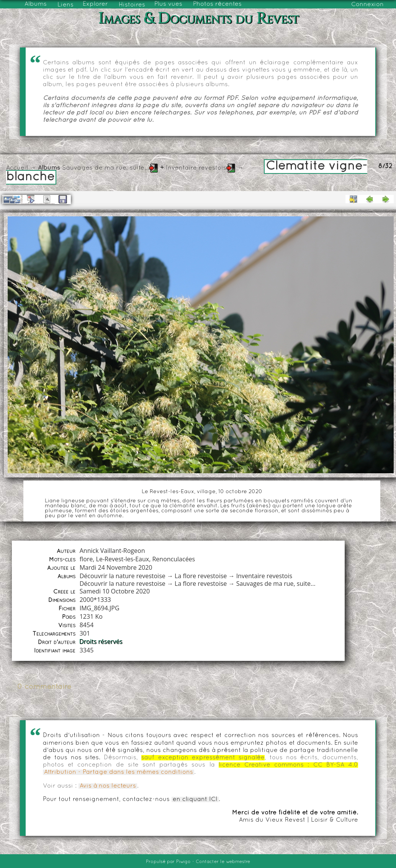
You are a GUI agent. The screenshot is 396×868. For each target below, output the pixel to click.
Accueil (17, 168)
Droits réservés (101, 642)
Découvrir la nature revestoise (123, 576)
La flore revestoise (201, 576)
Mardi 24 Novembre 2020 (116, 567)
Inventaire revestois (196, 168)
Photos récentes (217, 4)
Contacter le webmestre (223, 862)
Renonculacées (173, 559)
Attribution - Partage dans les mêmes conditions (119, 772)
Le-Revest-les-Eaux (123, 559)
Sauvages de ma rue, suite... (106, 168)
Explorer (95, 4)
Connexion (367, 5)
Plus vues (168, 4)
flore (86, 559)
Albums (36, 4)
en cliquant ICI (195, 799)
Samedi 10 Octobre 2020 (115, 591)
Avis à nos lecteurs (108, 786)
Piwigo (183, 862)
